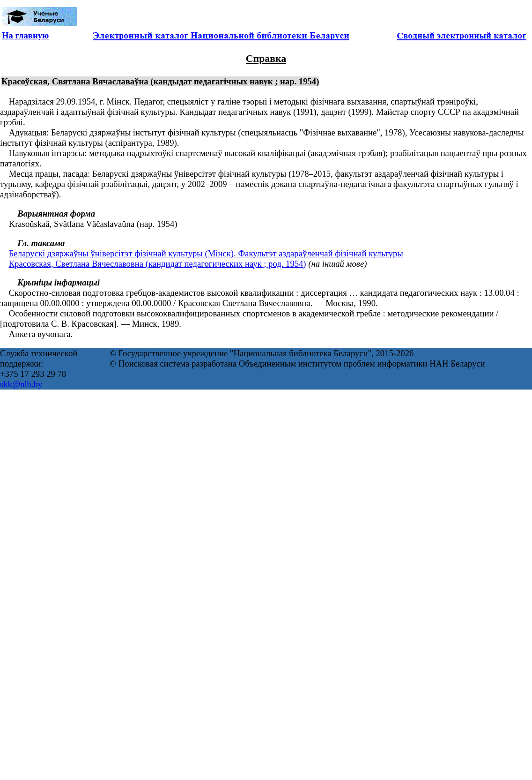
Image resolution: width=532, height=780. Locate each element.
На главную (25, 35)
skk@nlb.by (21, 384)
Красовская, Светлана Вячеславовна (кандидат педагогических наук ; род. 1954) (158, 264)
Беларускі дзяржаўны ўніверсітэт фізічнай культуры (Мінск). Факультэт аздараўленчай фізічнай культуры (206, 253)
